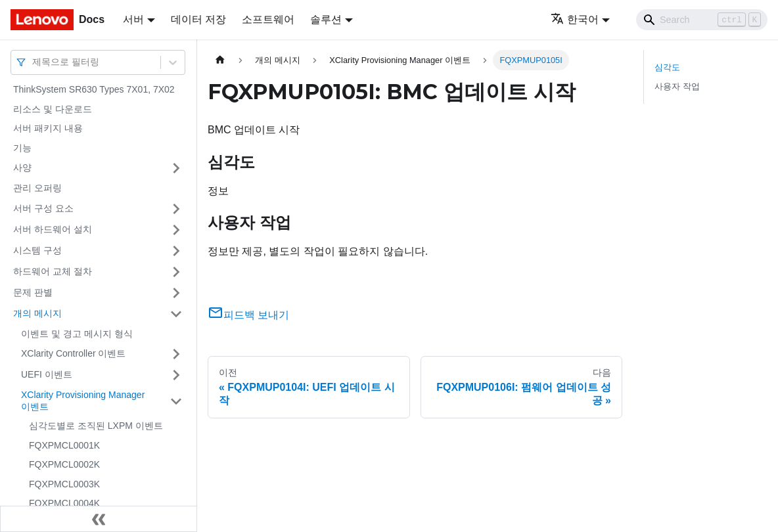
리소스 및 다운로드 (53, 109)
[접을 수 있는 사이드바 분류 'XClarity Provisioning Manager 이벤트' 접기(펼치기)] (176, 401)
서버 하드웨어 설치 (53, 229)
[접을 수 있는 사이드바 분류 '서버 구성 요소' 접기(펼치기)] (176, 209)
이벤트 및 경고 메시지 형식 (77, 334)
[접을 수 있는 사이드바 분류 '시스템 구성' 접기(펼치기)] (176, 251)
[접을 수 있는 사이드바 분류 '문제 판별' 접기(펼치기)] (176, 293)
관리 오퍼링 (37, 188)
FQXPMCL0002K (64, 464)
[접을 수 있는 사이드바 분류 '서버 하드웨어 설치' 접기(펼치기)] (176, 230)
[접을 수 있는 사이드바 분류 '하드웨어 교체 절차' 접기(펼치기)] (176, 272)
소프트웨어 (268, 19)
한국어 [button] (575, 19)
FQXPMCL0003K (64, 484)
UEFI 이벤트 (47, 374)
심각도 (667, 67)
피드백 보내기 (248, 315)
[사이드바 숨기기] (99, 519)
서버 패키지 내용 (48, 128)
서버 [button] (133, 19)
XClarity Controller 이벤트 (73, 353)
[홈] (220, 60)
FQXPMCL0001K (64, 445)
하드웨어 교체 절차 (53, 271)
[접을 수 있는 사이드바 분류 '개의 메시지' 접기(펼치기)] (176, 314)
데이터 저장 (198, 19)
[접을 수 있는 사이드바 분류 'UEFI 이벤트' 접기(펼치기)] (176, 375)
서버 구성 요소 (43, 208)
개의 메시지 (37, 313)
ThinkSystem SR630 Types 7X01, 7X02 (94, 89)
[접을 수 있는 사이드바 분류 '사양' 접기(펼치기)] (176, 168)
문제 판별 (33, 292)
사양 (22, 167)
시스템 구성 (37, 250)
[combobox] (34, 62)
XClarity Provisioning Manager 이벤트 (83, 401)
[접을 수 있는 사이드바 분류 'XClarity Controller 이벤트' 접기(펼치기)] (176, 354)
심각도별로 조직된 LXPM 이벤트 (96, 426)
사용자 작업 (677, 86)
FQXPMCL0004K (64, 503)
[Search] (702, 20)
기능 (22, 148)
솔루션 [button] (326, 19)
